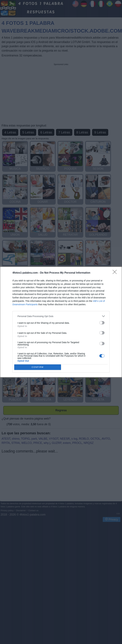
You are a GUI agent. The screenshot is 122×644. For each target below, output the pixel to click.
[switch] (102, 323)
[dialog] (61, 322)
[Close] (116, 273)
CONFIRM (38, 367)
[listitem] (61, 316)
